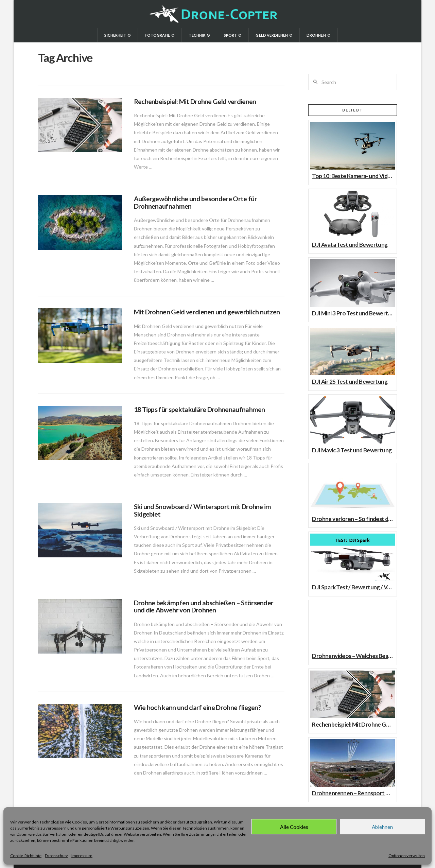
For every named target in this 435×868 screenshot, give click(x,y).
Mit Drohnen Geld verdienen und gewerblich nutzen (207, 312)
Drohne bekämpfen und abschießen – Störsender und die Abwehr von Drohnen (204, 606)
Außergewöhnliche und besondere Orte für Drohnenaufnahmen (195, 202)
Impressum (82, 856)
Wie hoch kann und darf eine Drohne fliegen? (198, 707)
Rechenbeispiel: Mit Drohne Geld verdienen (195, 101)
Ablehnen (382, 827)
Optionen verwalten (407, 856)
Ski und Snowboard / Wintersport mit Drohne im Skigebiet (203, 510)
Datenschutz (56, 856)
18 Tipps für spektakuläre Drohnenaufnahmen (199, 409)
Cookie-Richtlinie (26, 856)
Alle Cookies (294, 827)
